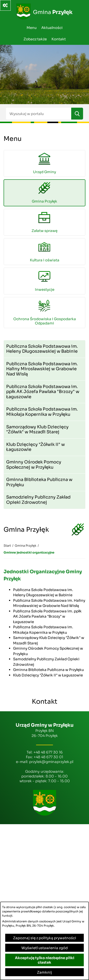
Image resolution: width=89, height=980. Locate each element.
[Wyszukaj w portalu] (39, 114)
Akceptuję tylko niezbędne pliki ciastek (45, 960)
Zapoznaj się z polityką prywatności (45, 938)
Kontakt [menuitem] (59, 39)
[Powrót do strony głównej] (7, 546)
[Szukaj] (77, 114)
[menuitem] (44, 163)
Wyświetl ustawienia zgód (44, 948)
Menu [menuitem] (32, 28)
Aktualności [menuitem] (52, 28)
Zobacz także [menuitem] (35, 39)
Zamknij (44, 972)
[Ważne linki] (5, 5)
